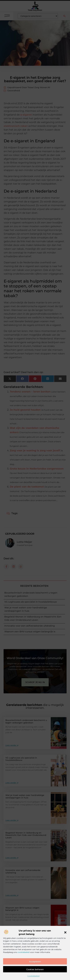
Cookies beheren (35, 969)
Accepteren (35, 962)
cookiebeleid (23, 952)
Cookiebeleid (33, 976)
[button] (65, 932)
